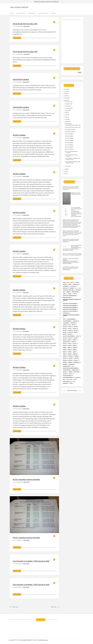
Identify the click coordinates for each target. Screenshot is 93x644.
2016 (65, 100)
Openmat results (67, 366)
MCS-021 (70, 329)
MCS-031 (75, 330)
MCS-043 (65, 338)
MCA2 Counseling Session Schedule (26, 480)
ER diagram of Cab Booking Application (76, 193)
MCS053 (70, 355)
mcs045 (70, 353)
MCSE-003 (75, 355)
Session (70, 372)
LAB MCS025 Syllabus (21, 79)
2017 (65, 98)
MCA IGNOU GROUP (19, 7)
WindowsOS (65, 383)
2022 (65, 89)
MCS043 (74, 351)
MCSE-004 (65, 357)
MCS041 (64, 351)
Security (65, 372)
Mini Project (76, 363)
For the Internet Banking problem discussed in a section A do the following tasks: (71, 268)
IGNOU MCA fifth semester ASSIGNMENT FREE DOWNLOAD (72, 300)
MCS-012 (65, 327)
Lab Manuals (75, 321)
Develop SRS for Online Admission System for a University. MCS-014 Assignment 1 (71, 188)
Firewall (70, 294)
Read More (17, 38)
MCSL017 (76, 361)
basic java (65, 288)
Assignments (32, 13)
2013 (65, 171)
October (67, 106)
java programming (71, 319)
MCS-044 (70, 338)
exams (64, 294)
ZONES (71, 383)
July (66, 113)
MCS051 (74, 353)
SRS (64, 379)
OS (73, 366)
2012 (65, 174)
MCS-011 (74, 325)
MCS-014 (75, 327)
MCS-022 (75, 329)
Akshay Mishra (27, 26)
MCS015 (70, 344)
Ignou (75, 294)
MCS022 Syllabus (19, 213)
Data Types (78, 290)
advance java (76, 284)
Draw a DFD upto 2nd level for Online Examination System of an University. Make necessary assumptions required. (72, 248)
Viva (74, 381)
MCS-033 (70, 332)
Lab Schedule (66, 323)
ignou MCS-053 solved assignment (70, 309)
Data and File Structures (68, 290)
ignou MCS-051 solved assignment (70, 306)
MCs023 (74, 346)
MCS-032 (65, 332)
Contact (54, 13)
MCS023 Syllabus (19, 135)
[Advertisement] (72, 40)
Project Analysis (67, 370)
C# (79, 288)
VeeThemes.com (43, 640)
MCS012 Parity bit (66, 342)
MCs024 (64, 347)
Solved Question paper (68, 378)
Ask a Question (21, 13)
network (65, 364)
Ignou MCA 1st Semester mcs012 (69, 296)
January (67, 166)
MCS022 (70, 346)
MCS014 (64, 344)
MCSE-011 (71, 357)
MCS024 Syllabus (19, 367)
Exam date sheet (75, 292)
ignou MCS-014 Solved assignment (70, 304)
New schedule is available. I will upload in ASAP (31, 561)
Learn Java (73, 323)
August (67, 111)
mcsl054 (65, 363)
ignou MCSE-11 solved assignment (70, 311)
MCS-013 (70, 327)
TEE (67, 379)
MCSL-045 (65, 361)
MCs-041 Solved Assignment (69, 336)
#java (64, 282)
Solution (65, 374)
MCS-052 (75, 338)
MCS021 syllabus (19, 290)
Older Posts (54, 607)
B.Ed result (74, 286)
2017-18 (77, 282)
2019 (65, 94)
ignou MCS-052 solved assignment (70, 307)
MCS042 (70, 351)
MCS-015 (65, 329)
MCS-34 (64, 340)
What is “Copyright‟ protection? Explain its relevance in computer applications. (72, 254)
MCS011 (69, 340)
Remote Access (75, 370)
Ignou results (66, 313)
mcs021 (64, 346)
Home (12, 13)
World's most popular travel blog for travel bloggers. (47, 2)
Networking (71, 364)
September (68, 108)
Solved (70, 374)
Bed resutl (72, 288)
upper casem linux (67, 381)
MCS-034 (75, 332)
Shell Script (77, 372)
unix (75, 379)
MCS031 (69, 347)
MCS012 (74, 340)
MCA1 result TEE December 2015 (25, 24)
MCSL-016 (65, 359)
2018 (65, 96)
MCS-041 (70, 334)
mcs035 (74, 349)
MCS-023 (65, 330)
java (64, 319)
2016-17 (72, 282)
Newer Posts (15, 607)
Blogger (75, 390)
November (68, 104)
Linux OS (65, 325)
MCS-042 (78, 336)
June (66, 115)
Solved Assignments (67, 376)
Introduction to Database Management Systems (71, 315)
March (67, 121)
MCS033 (64, 349)
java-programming (67, 321)
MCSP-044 (70, 363)
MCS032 (74, 347)
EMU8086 (68, 292)
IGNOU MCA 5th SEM (67, 298)
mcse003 (77, 357)
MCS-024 (70, 330)
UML (71, 379)
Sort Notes (77, 378)
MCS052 (64, 355)
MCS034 (69, 349)
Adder (70, 284)
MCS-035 (65, 334)
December (68, 102)
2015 (65, 169)
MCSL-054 (70, 361)
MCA (69, 325)
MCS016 (75, 344)
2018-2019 (65, 284)
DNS (64, 292)
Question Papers (43, 13)
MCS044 (64, 353)
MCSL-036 (76, 359)
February (67, 124)
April (66, 119)
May (66, 117)
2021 (65, 92)
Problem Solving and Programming (70, 368)
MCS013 (73, 342)
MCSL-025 (70, 359)
